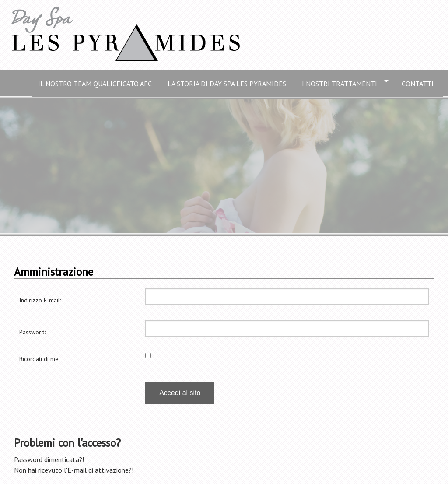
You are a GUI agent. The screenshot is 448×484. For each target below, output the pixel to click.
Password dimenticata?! (49, 459)
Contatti (419, 83)
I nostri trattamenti (341, 83)
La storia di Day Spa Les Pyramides (228, 83)
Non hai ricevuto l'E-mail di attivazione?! (74, 470)
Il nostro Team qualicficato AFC (96, 83)
